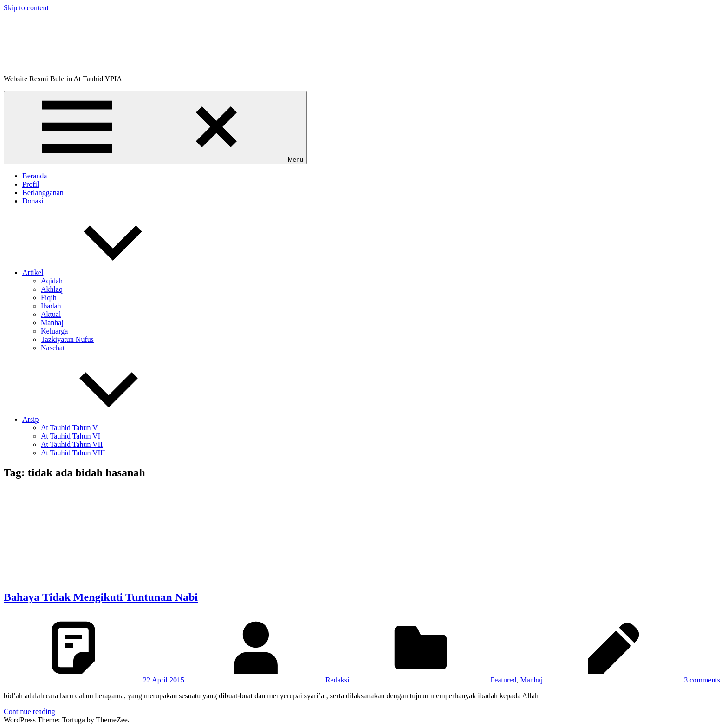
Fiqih (49, 298)
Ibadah (51, 306)
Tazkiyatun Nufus (67, 339)
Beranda (35, 176)
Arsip (100, 419)
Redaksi (338, 680)
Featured (503, 680)
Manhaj (52, 323)
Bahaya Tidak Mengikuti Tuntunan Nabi (101, 597)
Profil (31, 184)
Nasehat (53, 348)
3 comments (702, 680)
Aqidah (52, 281)
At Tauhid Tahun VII (72, 444)
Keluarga (54, 331)
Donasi (33, 201)
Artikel (102, 272)
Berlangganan (43, 193)
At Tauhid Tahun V (69, 428)
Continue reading (29, 712)
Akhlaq (52, 289)
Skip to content (26, 8)
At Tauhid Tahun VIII (73, 453)
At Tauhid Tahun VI (71, 436)
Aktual (51, 314)
